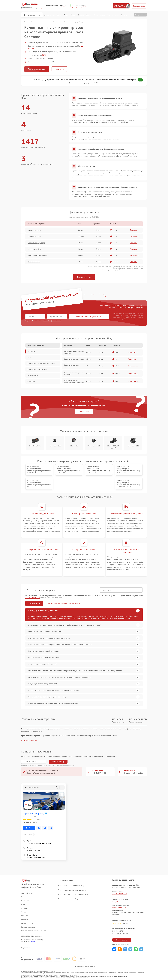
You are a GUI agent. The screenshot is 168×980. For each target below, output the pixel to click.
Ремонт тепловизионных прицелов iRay (73, 894)
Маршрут (29, 828)
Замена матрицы (35, 230)
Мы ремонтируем (32, 15)
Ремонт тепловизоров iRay (68, 899)
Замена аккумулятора (37, 243)
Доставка (81, 15)
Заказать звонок (84, 411)
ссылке (32, 942)
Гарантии (89, 15)
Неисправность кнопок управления (71, 366)
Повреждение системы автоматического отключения (74, 381)
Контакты (124, 15)
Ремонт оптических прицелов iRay (71, 886)
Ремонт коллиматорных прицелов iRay (72, 890)
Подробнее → (133, 352)
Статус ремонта (140, 15)
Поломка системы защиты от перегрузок (73, 374)
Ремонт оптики (34, 262)
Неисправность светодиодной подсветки (74, 352)
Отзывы (73, 15)
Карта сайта (26, 948)
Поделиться (114, 949)
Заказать (135, 230)
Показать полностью (29, 740)
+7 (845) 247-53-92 (79, 5)
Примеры (25, 901)
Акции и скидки (99, 15)
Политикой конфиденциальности (66, 765)
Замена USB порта (35, 236)
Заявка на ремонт (113, 15)
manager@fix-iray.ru (120, 907)
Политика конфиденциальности (84, 966)
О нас (66, 15)
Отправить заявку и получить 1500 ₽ (89, 317)
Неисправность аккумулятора (74, 359)
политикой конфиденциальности (52, 321)
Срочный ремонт (49, 15)
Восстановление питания (38, 255)
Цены (59, 15)
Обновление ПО (35, 249)
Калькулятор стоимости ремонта (34, 931)
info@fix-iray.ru (118, 902)
